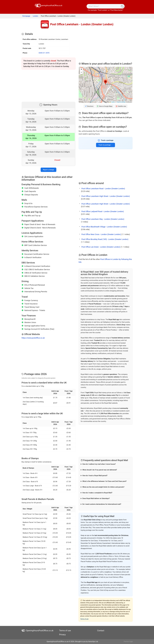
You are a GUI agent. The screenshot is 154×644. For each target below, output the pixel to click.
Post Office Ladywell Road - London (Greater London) (103, 211)
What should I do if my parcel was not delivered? (100, 470)
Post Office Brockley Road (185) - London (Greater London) (105, 239)
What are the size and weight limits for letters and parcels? (103, 487)
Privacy (62, 635)
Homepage (26, 16)
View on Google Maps (105, 106)
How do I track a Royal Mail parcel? (95, 476)
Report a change (49, 170)
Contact (101, 631)
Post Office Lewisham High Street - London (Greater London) (106, 196)
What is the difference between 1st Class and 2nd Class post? (104, 481)
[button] (106, 82)
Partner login (128, 642)
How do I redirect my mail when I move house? (99, 464)
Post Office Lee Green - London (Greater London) (101, 247)
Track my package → (106, 145)
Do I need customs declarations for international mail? (102, 504)
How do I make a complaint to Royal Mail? (97, 493)
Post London (102, 10)
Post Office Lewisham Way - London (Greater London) (103, 219)
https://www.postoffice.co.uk (33, 338)
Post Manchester (117, 10)
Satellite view (121, 106)
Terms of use (84, 619)
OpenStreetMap (121, 102)
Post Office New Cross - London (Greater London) (101, 234)
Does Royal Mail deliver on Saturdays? (96, 498)
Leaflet (112, 102)
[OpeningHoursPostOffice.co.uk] (49, 5)
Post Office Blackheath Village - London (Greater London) (104, 227)
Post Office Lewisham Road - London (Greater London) (103, 189)
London (35, 16)
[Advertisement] (49, 85)
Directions (89, 106)
